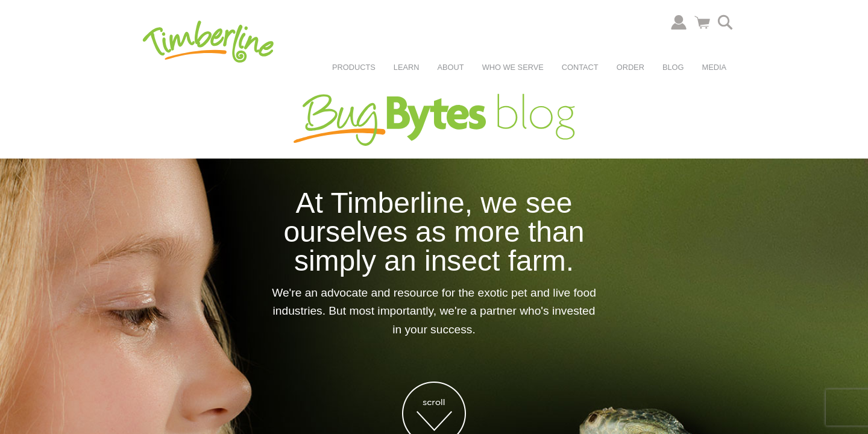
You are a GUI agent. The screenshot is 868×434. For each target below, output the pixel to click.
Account (679, 22)
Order (631, 67)
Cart (702, 22)
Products (354, 67)
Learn (407, 67)
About (451, 67)
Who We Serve (513, 67)
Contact (580, 67)
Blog (673, 67)
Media (714, 67)
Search (725, 22)
